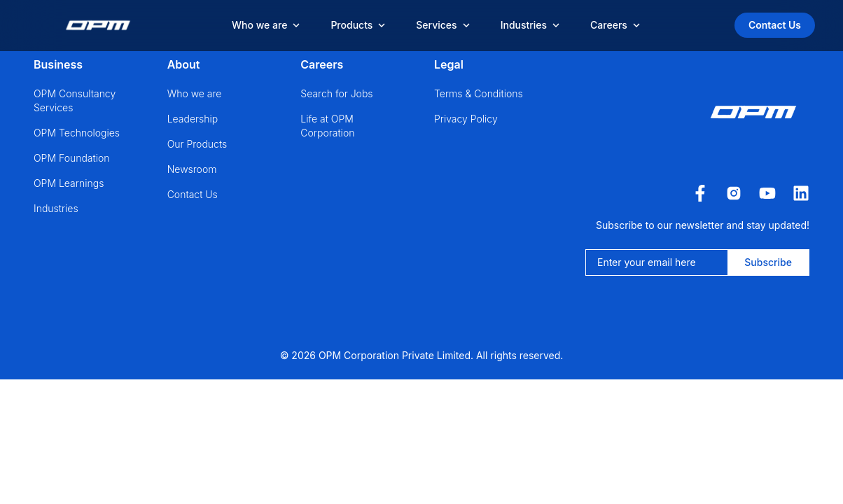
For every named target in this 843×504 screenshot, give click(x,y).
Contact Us (775, 25)
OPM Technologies (77, 133)
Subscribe (768, 262)
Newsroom (192, 169)
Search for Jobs (336, 93)
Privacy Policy (466, 119)
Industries (56, 208)
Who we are (195, 93)
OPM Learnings (69, 183)
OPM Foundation (72, 158)
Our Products (197, 144)
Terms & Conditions (479, 93)
